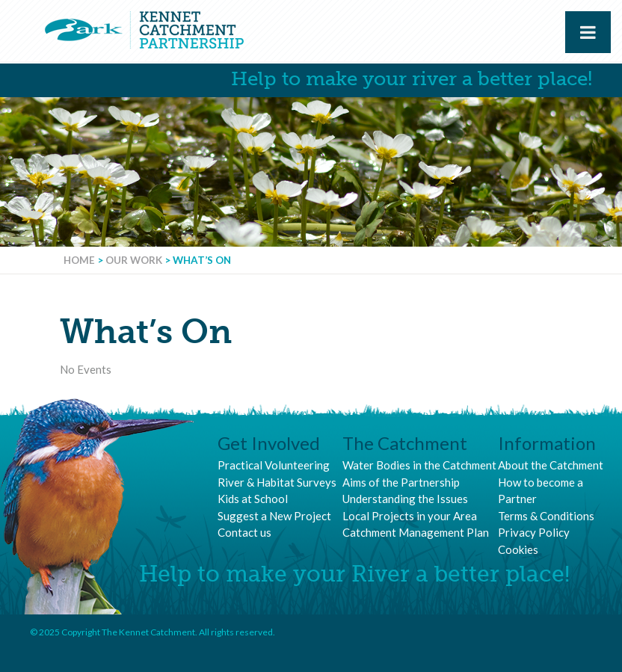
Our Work (134, 260)
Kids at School (253, 499)
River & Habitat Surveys (277, 482)
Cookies (518, 549)
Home (79, 260)
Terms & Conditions (546, 516)
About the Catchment (551, 465)
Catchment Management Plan (416, 532)
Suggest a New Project (274, 516)
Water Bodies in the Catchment (419, 465)
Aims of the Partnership (401, 482)
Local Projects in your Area (410, 516)
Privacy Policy (534, 532)
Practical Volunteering (274, 465)
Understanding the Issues (405, 499)
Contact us (244, 532)
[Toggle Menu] (588, 32)
